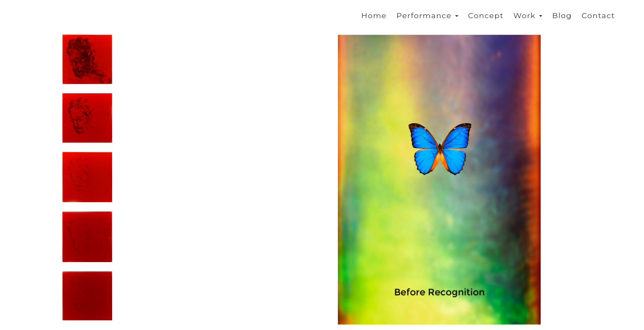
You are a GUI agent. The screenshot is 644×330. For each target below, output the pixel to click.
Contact (598, 15)
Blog (562, 15)
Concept (486, 15)
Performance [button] (427, 15)
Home (374, 15)
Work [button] (528, 15)
